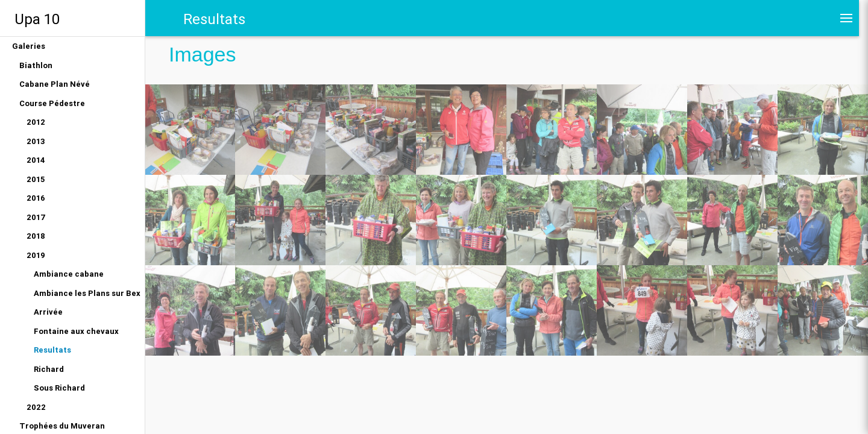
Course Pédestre (52, 103)
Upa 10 (37, 19)
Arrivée (48, 312)
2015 (36, 179)
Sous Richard (59, 388)
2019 (36, 255)
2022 (36, 407)
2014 (36, 160)
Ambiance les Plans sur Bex (87, 293)
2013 (36, 141)
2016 (36, 198)
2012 (36, 122)
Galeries (29, 46)
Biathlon (36, 65)
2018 (36, 236)
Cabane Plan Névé (55, 84)
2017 (36, 217)
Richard (49, 369)
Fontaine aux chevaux (76, 331)
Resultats (52, 350)
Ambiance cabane (69, 274)
